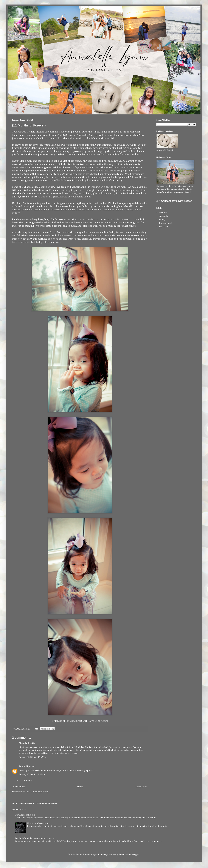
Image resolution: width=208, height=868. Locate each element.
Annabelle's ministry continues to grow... (35, 838)
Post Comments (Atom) (37, 792)
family (162, 220)
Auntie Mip (24, 766)
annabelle (164, 216)
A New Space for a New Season (174, 201)
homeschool (165, 223)
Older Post (141, 787)
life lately (164, 227)
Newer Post (19, 787)
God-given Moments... (38, 823)
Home (80, 787)
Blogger (135, 854)
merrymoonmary (109, 854)
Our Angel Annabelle (25, 815)
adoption (164, 212)
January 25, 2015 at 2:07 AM (32, 774)
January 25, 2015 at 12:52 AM (33, 757)
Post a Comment (24, 780)
